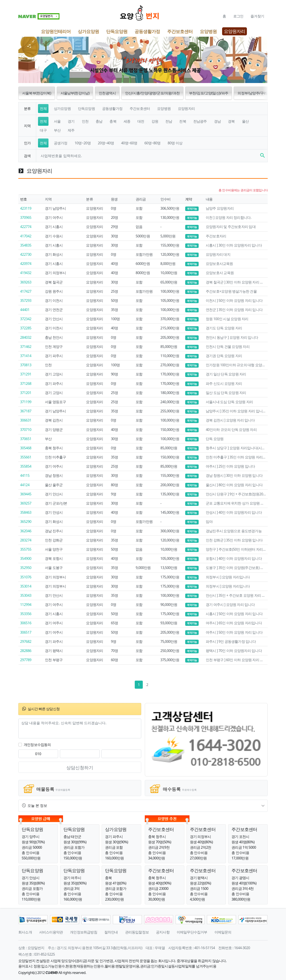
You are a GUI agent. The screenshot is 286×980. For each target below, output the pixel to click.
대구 (43, 130)
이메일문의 (223, 932)
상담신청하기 (80, 768)
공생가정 (61, 143)
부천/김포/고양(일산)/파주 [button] (209, 93)
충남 (99, 121)
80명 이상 (175, 143)
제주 (71, 130)
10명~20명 (83, 143)
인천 (85, 121)
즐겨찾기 (257, 16)
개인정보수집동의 (37, 745)
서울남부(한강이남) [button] (75, 93)
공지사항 (163, 932)
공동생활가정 (147, 31)
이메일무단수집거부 (192, 932)
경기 (71, 121)
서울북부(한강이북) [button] (37, 93)
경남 (217, 121)
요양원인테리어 (56, 31)
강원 (155, 121)
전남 (169, 121)
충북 (113, 121)
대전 (141, 121)
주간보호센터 (180, 31)
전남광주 (200, 121)
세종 (127, 121)
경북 (231, 121)
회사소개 (25, 932)
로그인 (238, 16)
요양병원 (208, 31)
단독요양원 (117, 31)
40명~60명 (129, 143)
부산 (57, 130)
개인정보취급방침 (84, 932)
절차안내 (111, 932)
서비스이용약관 (51, 932)
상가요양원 (88, 31)
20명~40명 (106, 143)
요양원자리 (234, 31)
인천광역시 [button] (107, 93)
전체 (43, 109)
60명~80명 (152, 143)
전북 (183, 121)
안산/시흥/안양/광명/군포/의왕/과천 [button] (152, 93)
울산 (245, 121)
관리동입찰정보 (137, 932)
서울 (57, 121)
